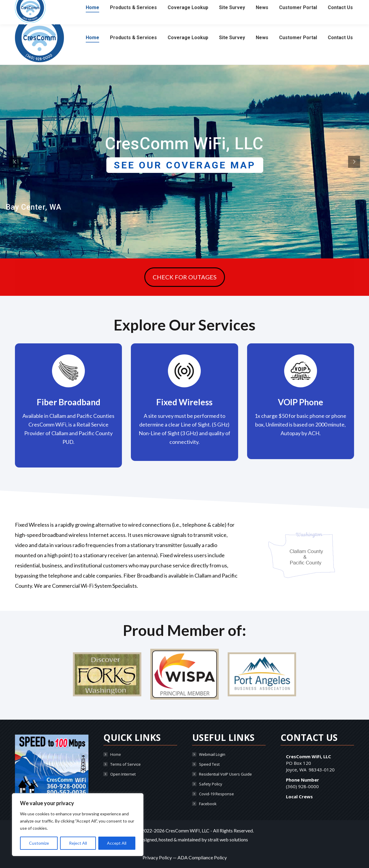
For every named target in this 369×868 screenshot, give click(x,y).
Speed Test (209, 764)
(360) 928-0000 (32, 6)
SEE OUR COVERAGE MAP (185, 165)
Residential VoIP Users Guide (225, 774)
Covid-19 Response (216, 794)
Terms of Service (125, 764)
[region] (78, 825)
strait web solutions (228, 839)
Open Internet (123, 774)
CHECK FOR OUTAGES (185, 277)
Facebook (208, 804)
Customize (39, 843)
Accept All (117, 843)
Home (116, 754)
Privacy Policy (157, 857)
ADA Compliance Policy (202, 857)
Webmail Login (212, 754)
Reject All (78, 843)
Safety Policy (211, 784)
